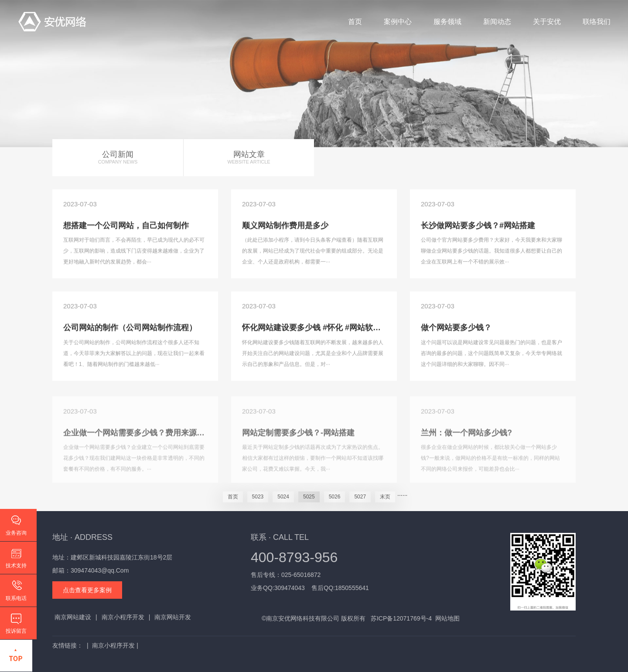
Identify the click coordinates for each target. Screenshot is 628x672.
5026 (335, 497)
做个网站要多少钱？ (456, 328)
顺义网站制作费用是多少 (285, 226)
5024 (283, 497)
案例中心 (398, 22)
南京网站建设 (73, 617)
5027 (360, 497)
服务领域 (447, 22)
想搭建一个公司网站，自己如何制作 (126, 226)
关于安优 (547, 22)
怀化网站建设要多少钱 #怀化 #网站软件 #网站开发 (330, 328)
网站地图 (447, 618)
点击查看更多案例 (87, 590)
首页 (355, 22)
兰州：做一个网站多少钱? (466, 437)
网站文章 (249, 158)
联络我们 (597, 22)
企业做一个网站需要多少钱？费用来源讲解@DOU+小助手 (164, 437)
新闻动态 (497, 22)
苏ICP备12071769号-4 (401, 618)
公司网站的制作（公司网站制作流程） (130, 328)
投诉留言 (16, 631)
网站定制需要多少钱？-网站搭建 (298, 437)
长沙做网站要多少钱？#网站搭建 (478, 226)
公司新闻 (118, 158)
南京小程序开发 (123, 617)
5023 (258, 497)
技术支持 (16, 566)
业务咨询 (16, 533)
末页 (385, 497)
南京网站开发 (173, 617)
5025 (309, 497)
